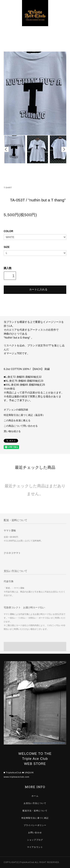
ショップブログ (35, 840)
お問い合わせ (35, 833)
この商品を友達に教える (17, 421)
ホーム (35, 796)
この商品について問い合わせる (21, 426)
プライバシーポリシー (35, 825)
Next (64, 149)
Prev (6, 149)
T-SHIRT (8, 188)
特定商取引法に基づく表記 (35, 818)
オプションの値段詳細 (16, 410)
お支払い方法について (35, 803)
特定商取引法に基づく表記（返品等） (24, 415)
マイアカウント (35, 847)
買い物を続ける (12, 431)
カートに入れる (35, 289)
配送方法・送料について (35, 811)
